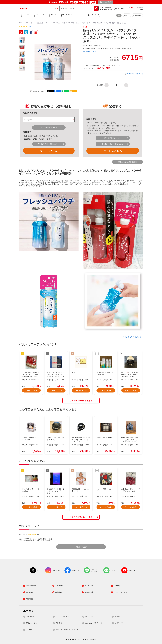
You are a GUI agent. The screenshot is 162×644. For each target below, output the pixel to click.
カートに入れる (49, 151)
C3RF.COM (23, 8)
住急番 (117, 616)
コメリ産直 (30, 616)
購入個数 (100, 85)
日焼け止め (39, 23)
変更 (119, 15)
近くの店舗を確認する (49, 128)
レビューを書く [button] (81, 547)
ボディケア (29, 23)
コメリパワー (120, 623)
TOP (21, 23)
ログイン (127, 15)
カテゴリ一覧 (25, 15)
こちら (100, 128)
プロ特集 (29, 630)
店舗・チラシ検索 (66, 15)
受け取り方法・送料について (49, 144)
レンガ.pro (89, 616)
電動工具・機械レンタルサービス (68, 630)
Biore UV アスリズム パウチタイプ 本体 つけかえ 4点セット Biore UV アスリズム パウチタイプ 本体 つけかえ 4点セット (87, 23)
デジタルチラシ (39, 15)
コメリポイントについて (135, 74)
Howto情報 (52, 15)
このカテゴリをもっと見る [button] (81, 401)
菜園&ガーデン (32, 623)
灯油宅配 (59, 623)
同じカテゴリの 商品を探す (133, 337)
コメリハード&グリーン (94, 623)
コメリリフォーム (62, 616)
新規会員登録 (137, 15)
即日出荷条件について (113, 138)
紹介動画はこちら (90, 51)
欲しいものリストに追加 (127, 162)
